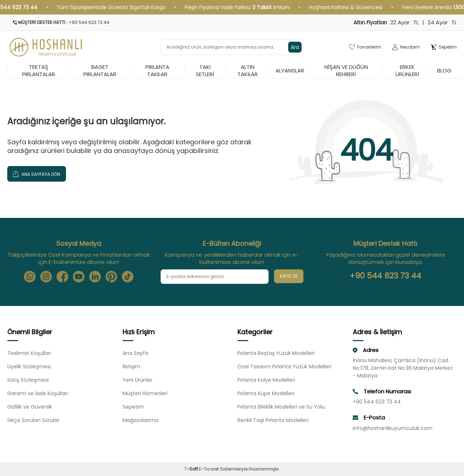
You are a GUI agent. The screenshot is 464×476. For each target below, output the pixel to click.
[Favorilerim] (365, 47)
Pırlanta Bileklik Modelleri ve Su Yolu (281, 407)
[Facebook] (62, 277)
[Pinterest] (111, 277)
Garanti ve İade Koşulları (38, 393)
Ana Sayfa (135, 353)
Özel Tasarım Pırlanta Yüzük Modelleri (284, 367)
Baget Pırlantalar (100, 71)
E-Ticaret (209, 469)
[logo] (46, 47)
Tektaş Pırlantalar (39, 71)
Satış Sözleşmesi (28, 380)
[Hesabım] (406, 47)
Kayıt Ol (289, 276)
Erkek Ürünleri (407, 71)
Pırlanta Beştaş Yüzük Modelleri (276, 353)
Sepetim (133, 407)
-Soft (192, 469)
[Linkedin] (95, 277)
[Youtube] (79, 277)
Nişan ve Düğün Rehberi (346, 71)
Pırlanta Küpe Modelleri (266, 393)
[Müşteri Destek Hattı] (117, 22)
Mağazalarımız (141, 420)
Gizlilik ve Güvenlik (30, 407)
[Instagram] (46, 277)
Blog (444, 71)
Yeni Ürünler (138, 380)
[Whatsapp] (30, 277)
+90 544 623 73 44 (385, 276)
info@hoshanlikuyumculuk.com (393, 428)
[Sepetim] (444, 47)
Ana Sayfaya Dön (37, 173)
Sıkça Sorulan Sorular (33, 420)
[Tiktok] (128, 277)
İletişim (131, 367)
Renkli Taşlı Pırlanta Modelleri (273, 420)
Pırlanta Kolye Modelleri (266, 380)
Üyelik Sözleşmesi (29, 367)
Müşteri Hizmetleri (145, 393)
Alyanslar (290, 71)
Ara (295, 47)
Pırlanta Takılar (157, 71)
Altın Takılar (248, 71)
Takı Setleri (205, 71)
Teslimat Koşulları (29, 353)
